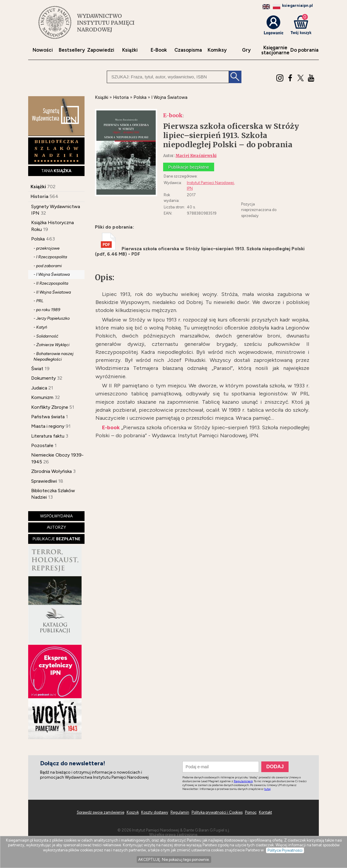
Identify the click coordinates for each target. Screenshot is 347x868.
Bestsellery (72, 50)
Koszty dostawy (155, 812)
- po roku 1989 (47, 310)
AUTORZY (56, 527)
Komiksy (217, 50)
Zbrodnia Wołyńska (51, 471)
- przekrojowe (47, 248)
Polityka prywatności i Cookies (217, 812)
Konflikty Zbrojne (50, 407)
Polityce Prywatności (285, 850)
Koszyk (133, 812)
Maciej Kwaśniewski (196, 156)
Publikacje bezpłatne (189, 167)
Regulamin (180, 812)
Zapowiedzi (101, 50)
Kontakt (265, 812)
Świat (37, 369)
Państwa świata (48, 417)
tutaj (268, 789)
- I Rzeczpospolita (50, 257)
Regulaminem (243, 781)
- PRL (38, 301)
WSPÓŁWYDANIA (56, 516)
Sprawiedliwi (44, 481)
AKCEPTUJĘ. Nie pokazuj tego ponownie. (174, 860)
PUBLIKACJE (56, 539)
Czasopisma (188, 50)
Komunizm (42, 397)
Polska (38, 239)
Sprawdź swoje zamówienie (101, 812)
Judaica (39, 388)
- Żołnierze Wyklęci (51, 345)
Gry (246, 50)
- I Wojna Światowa (52, 274)
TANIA (56, 171)
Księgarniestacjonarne (275, 50)
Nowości (43, 50)
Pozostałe (42, 445)
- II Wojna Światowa (52, 292)
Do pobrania (304, 50)
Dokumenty (43, 378)
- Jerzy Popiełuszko (52, 318)
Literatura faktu (48, 436)
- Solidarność (46, 336)
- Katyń (40, 327)
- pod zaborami (48, 266)
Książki (130, 50)
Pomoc (251, 812)
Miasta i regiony (48, 426)
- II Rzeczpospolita (51, 283)
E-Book (159, 50)
